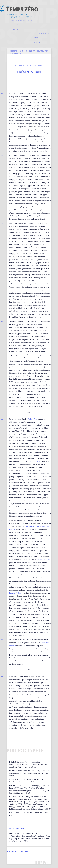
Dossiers (13, 51)
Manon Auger (35, 461)
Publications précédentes (22, 21)
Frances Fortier (15, 593)
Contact (36, 42)
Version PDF (12, 852)
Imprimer (26, 852)
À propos (15, 25)
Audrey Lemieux (43, 560)
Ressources (38, 38)
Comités (14, 29)
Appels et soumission (42, 33)
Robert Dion (33, 419)
